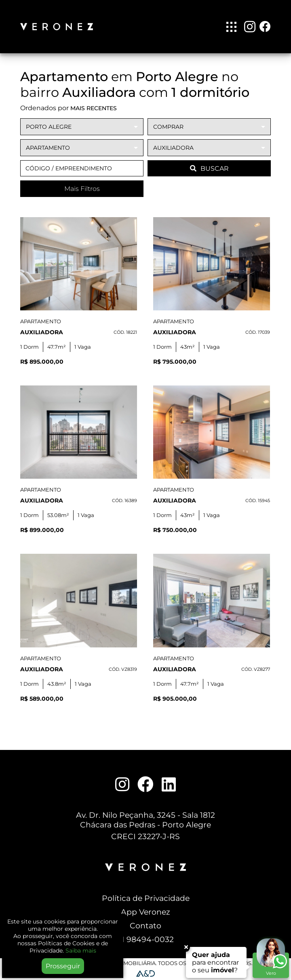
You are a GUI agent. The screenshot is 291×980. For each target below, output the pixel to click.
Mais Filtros (82, 189)
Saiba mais (81, 951)
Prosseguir (63, 966)
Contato (145, 926)
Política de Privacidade (146, 898)
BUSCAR (209, 169)
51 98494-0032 (145, 939)
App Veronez (145, 912)
